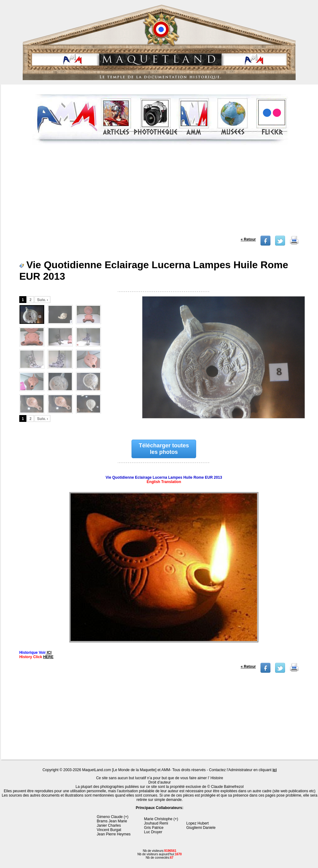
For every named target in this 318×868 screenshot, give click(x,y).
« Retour (248, 239)
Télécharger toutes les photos (164, 449)
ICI (49, 653)
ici (275, 770)
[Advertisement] (160, 192)
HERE (48, 657)
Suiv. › (42, 300)
